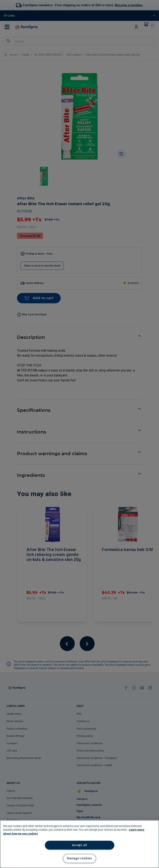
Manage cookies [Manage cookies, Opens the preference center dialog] (79, 858)
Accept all (80, 845)
